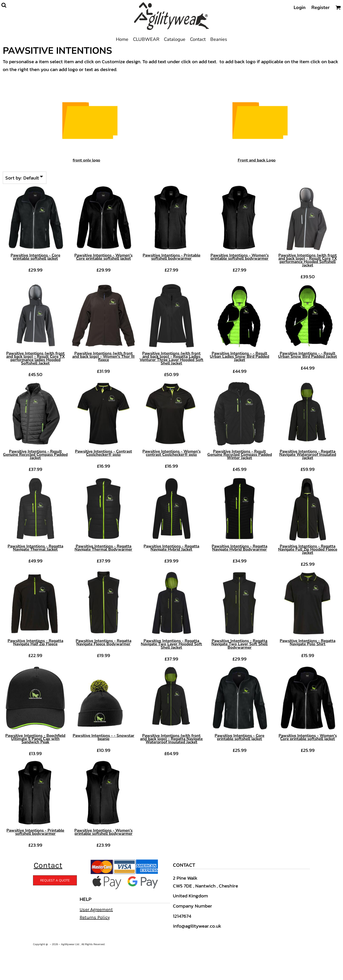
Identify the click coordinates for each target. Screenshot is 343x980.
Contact (48, 865)
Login (300, 7)
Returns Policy (95, 917)
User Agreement (96, 910)
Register (320, 7)
